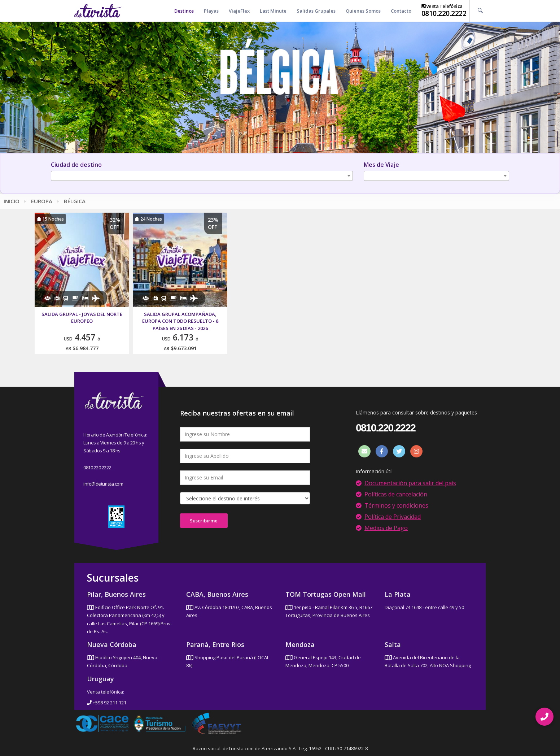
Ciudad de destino (76, 165)
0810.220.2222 (444, 13)
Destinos (184, 11)
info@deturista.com (103, 484)
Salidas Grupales (316, 11)
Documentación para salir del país (410, 483)
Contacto (401, 11)
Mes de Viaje (381, 165)
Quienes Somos (363, 11)
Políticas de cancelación (396, 494)
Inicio (12, 201)
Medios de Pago (386, 528)
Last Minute (273, 11)
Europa (42, 201)
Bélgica (75, 201)
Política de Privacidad (393, 517)
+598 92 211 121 (107, 703)
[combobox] (202, 176)
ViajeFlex (239, 11)
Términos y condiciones (396, 505)
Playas (211, 11)
